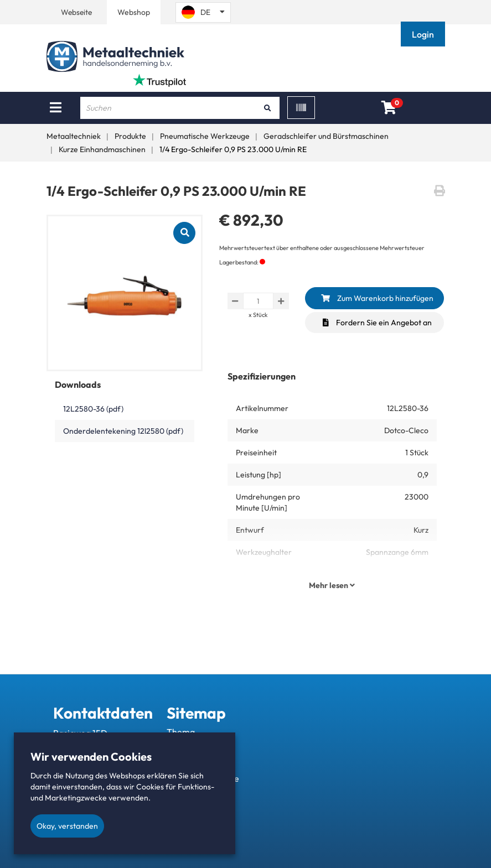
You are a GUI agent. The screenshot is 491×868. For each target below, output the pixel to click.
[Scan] (301, 108)
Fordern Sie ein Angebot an (377, 323)
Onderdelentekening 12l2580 (123, 431)
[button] (424, 34)
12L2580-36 (93, 409)
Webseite (77, 12)
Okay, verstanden (67, 826)
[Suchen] (267, 108)
